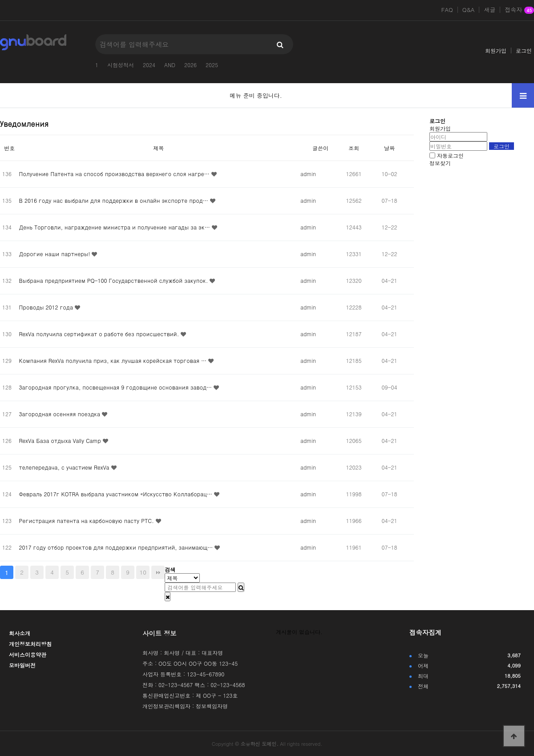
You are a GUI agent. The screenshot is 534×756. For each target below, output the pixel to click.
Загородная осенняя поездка (61, 414)
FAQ (447, 10)
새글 (489, 10)
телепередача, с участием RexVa (65, 467)
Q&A (469, 10)
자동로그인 (450, 155)
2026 (190, 65)
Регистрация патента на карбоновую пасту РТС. (87, 521)
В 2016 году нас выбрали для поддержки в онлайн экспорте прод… (115, 200)
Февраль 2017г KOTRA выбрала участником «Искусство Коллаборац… (117, 494)
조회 (354, 148)
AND (170, 65)
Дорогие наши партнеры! (56, 254)
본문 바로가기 (0, 0)
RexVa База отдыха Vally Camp (61, 440)
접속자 (519, 10)
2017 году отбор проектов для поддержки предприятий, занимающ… (117, 547)
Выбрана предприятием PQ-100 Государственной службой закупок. (115, 280)
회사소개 (20, 633)
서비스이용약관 (28, 654)
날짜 (389, 148)
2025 (212, 65)
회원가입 (496, 50)
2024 (149, 65)
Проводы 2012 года (47, 307)
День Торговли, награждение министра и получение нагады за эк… (115, 227)
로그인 (524, 50)
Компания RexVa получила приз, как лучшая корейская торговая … (114, 360)
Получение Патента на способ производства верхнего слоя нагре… (115, 174)
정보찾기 (440, 163)
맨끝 (158, 572)
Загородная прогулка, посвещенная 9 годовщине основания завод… (117, 387)
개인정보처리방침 (30, 644)
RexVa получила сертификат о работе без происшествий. (100, 334)
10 (143, 572)
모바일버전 (22, 665)
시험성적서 (121, 65)
